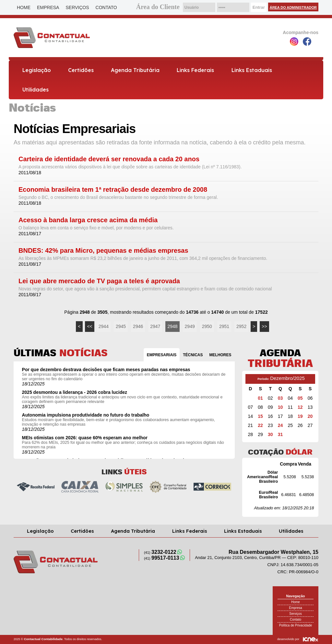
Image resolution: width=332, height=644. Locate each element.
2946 (138, 326)
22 (260, 425)
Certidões (81, 70)
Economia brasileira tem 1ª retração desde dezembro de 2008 (113, 190)
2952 (241, 326)
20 (310, 416)
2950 (207, 326)
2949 (190, 326)
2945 (121, 326)
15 (260, 416)
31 (280, 434)
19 (300, 416)
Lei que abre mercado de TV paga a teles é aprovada (99, 281)
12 (300, 407)
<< (89, 326)
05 (300, 398)
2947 (155, 326)
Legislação (37, 70)
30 (270, 434)
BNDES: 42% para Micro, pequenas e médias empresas (103, 251)
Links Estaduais (252, 70)
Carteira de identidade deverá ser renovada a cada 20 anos (109, 159)
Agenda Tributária (135, 70)
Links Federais (195, 70)
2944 (104, 326)
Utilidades (36, 90)
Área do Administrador (293, 7)
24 (280, 425)
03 (280, 398)
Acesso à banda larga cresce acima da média (88, 220)
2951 (224, 326)
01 (260, 398)
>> (264, 326)
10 (280, 407)
